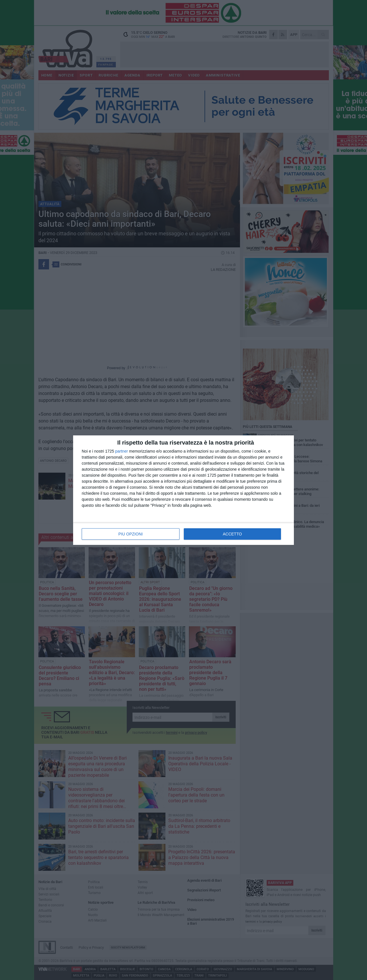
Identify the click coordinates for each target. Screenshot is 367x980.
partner (122, 451)
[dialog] (183, 490)
